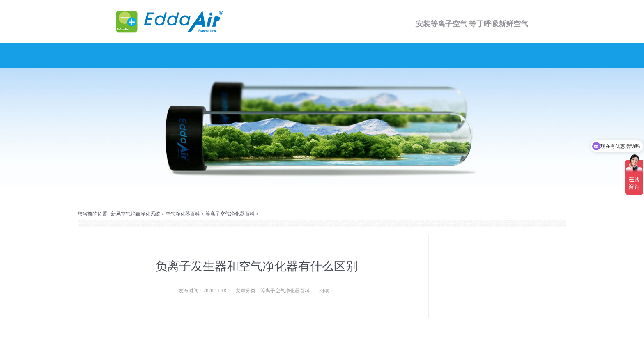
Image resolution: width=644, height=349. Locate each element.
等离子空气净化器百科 (230, 214)
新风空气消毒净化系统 (136, 214)
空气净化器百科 (183, 214)
